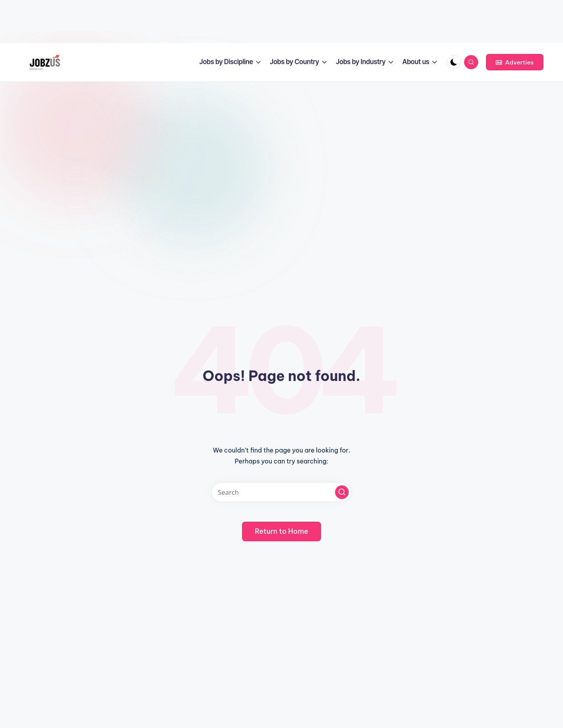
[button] (515, 62)
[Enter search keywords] (281, 492)
